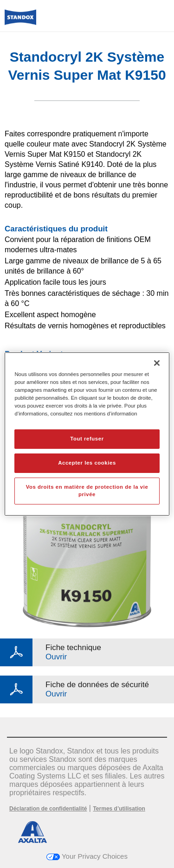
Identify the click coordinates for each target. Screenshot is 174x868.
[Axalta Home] (20, 21)
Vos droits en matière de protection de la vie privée (87, 491)
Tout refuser (87, 439)
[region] (87, 434)
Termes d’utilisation (119, 809)
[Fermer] (157, 363)
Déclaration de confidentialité (48, 809)
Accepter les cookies (87, 463)
